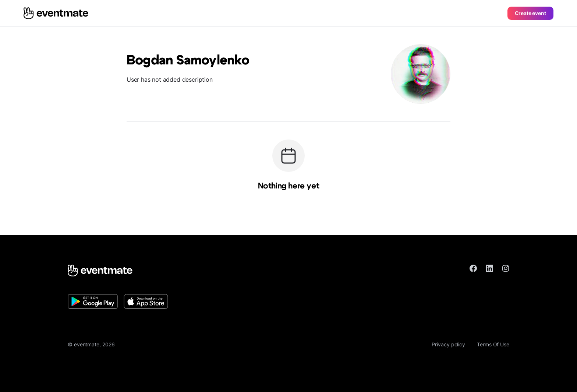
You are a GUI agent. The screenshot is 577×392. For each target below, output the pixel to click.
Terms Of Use (493, 344)
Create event (530, 13)
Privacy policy (448, 344)
